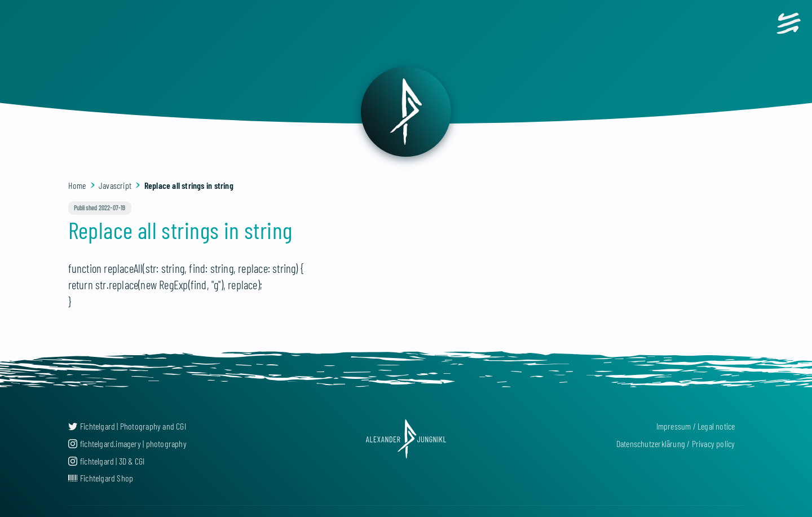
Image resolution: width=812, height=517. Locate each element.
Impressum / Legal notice (696, 426)
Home (77, 185)
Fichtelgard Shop (101, 478)
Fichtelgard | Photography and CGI (127, 426)
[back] (406, 112)
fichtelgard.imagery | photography (127, 443)
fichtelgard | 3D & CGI (107, 461)
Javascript (115, 185)
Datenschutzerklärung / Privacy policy (676, 443)
